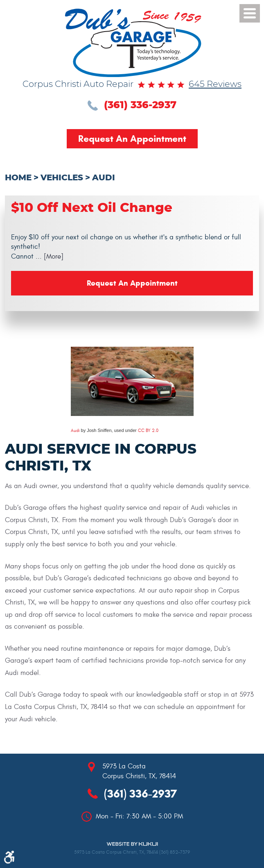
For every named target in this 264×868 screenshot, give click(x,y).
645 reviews (215, 84)
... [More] (49, 257)
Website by (132, 844)
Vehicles (62, 178)
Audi (104, 178)
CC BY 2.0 (148, 431)
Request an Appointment (132, 139)
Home (18, 178)
